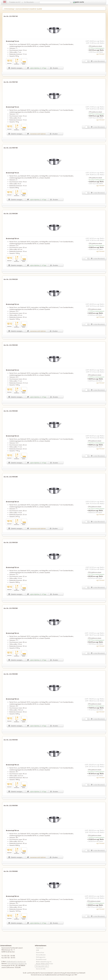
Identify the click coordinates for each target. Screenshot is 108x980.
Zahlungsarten (41, 957)
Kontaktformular (41, 959)
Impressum (40, 948)
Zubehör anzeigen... (16, 68)
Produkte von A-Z (15, 2)
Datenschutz (40, 952)
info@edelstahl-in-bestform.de (16, 962)
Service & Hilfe (41, 969)
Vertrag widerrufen (42, 966)
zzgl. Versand (100, 54)
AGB (37, 950)
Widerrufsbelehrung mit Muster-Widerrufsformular (45, 963)
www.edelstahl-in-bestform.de (17, 964)
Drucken (54, 68)
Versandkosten (41, 955)
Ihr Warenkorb (29, 2)
